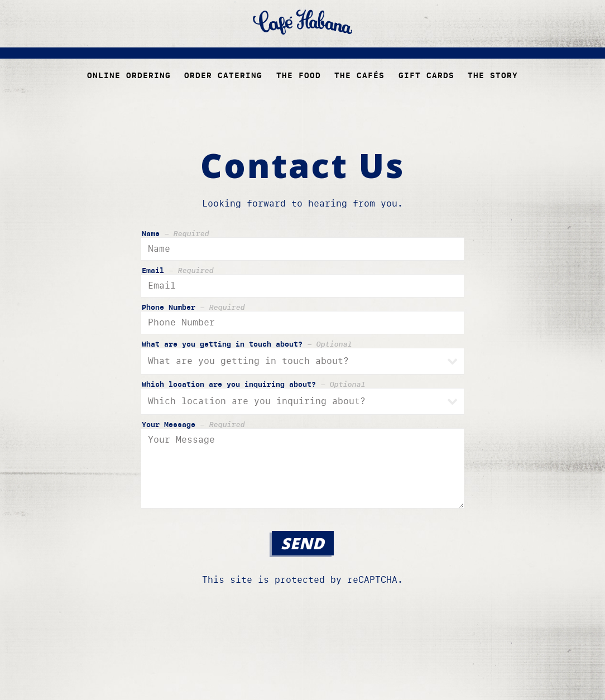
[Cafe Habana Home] (302, 21)
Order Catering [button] (223, 75)
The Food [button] (299, 75)
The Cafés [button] (359, 75)
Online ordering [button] (129, 75)
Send (303, 543)
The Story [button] (493, 75)
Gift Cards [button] (426, 75)
